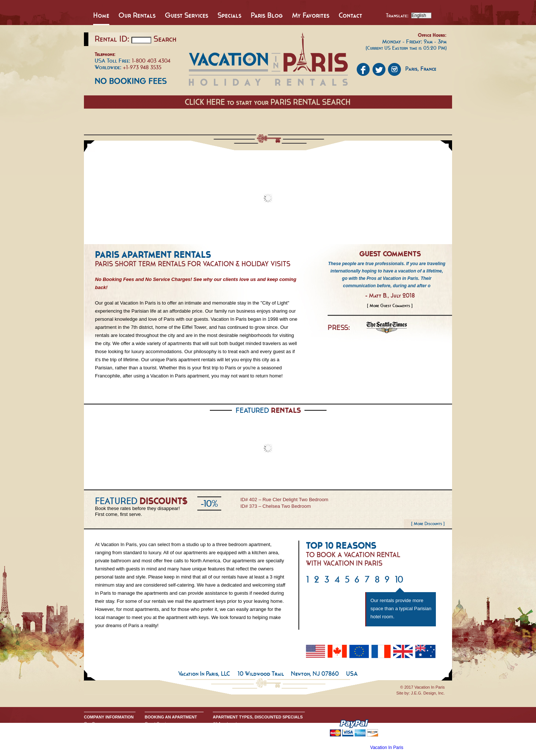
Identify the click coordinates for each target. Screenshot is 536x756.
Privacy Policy (96, 735)
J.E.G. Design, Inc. (428, 693)
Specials (230, 15)
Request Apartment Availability (172, 735)
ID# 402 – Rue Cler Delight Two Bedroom (284, 500)
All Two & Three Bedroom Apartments (247, 741)
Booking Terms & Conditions (170, 729)
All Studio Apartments (232, 729)
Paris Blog (267, 15)
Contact (350, 15)
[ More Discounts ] (428, 524)
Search (165, 39)
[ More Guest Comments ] (390, 306)
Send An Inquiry (98, 729)
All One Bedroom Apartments (239, 735)
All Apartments (226, 724)
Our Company (96, 724)
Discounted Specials (231, 747)
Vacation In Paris (387, 748)
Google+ (92, 741)
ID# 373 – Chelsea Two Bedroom (276, 506)
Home (101, 15)
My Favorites (311, 15)
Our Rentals (137, 15)
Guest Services (187, 15)
